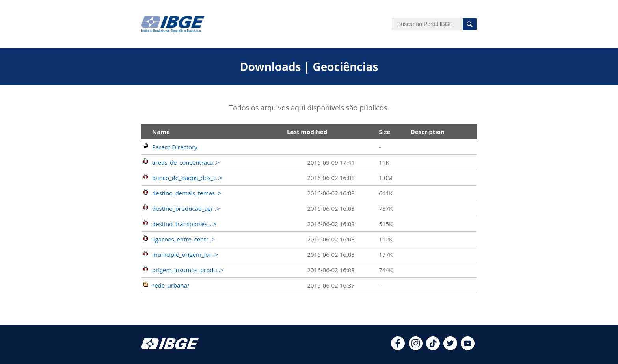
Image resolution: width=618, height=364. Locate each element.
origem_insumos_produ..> (188, 270)
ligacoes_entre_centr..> (183, 239)
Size (384, 132)
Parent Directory (175, 147)
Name (161, 132)
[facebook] (398, 348)
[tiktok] (433, 348)
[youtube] (468, 348)
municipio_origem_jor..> (185, 254)
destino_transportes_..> (184, 224)
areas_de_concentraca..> (186, 162)
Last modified (307, 132)
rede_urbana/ (171, 285)
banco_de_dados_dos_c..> (187, 178)
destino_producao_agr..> (186, 208)
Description (428, 132)
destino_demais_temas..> (187, 193)
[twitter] (450, 348)
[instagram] (416, 348)
